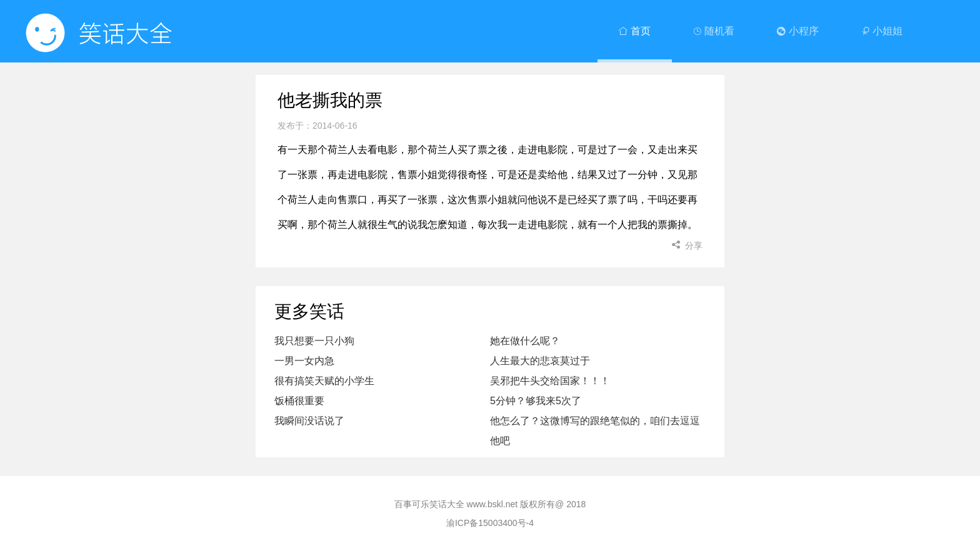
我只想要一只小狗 (314, 341)
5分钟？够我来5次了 (536, 401)
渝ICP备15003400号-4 (490, 523)
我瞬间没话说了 (309, 421)
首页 (634, 31)
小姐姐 (882, 31)
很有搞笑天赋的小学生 (324, 381)
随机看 (714, 31)
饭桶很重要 (299, 401)
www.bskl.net (492, 504)
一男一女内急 (304, 361)
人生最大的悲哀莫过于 (540, 361)
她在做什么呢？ (525, 341)
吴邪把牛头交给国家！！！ (550, 381)
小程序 (797, 31)
